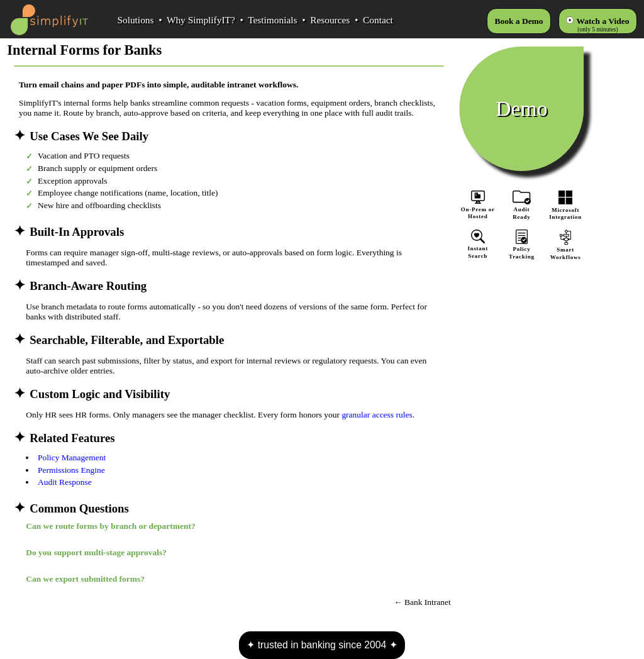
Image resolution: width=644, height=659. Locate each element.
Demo (521, 108)
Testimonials (272, 20)
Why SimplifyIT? (201, 20)
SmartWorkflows (565, 250)
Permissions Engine (71, 470)
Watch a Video (603, 21)
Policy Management (72, 457)
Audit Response (65, 482)
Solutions (135, 20)
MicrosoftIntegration (565, 210)
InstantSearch (478, 249)
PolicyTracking (522, 249)
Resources (330, 20)
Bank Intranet (428, 602)
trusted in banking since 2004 (322, 645)
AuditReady (522, 210)
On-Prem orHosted (478, 205)
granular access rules (377, 415)
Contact (378, 20)
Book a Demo (519, 21)
